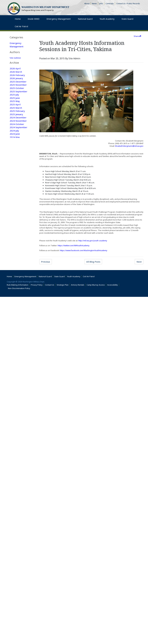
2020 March (16, 379)
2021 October (17, 317)
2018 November (18, 431)
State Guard (16, 57)
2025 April (15, 178)
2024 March (16, 219)
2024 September (19, 202)
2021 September (19, 320)
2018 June (15, 449)
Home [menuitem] (18, 21)
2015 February (17, 587)
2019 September (19, 400)
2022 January (17, 306)
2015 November (18, 556)
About (88, 4)
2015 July (15, 570)
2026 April (15, 140)
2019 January (17, 424)
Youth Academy (18, 61)
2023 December (18, 230)
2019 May (15, 414)
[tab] (21, 37)
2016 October (17, 518)
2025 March (16, 181)
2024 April (15, 216)
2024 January (17, 226)
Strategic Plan (63, 632)
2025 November (18, 157)
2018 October (17, 435)
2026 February (17, 147)
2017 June (15, 490)
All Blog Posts (94, 262)
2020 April (15, 376)
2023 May (15, 251)
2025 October (17, 160)
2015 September (19, 563)
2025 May (15, 174)
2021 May (15, 334)
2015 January (17, 591)
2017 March (16, 501)
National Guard (18, 54)
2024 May (15, 212)
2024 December (18, 192)
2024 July (15, 206)
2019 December (18, 390)
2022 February (17, 303)
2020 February (17, 383)
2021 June (15, 331)
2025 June (15, 171)
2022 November (18, 272)
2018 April (15, 456)
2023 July (15, 247)
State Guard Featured (16, 76)
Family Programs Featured (19, 90)
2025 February (17, 185)
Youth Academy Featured (18, 97)
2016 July (15, 528)
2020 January (17, 386)
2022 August (16, 282)
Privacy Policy (37, 632)
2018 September (19, 438)
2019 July (15, 407)
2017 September (19, 480)
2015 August (16, 567)
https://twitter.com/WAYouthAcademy (74, 245)
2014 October (17, 598)
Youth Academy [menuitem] (107, 21)
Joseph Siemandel (19, 124)
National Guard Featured (18, 83)
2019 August (16, 403)
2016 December (18, 511)
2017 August (16, 483)
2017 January (17, 508)
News (94, 4)
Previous (46, 262)
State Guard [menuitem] (127, 21)
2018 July (15, 445)
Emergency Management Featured (17, 68)
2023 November (18, 233)
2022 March (16, 299)
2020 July (15, 365)
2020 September (19, 358)
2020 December (18, 351)
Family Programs (19, 50)
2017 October (17, 476)
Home (9, 624)
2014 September (19, 601)
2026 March (16, 143)
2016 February (17, 546)
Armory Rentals (78, 632)
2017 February (17, 504)
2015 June (15, 574)
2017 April (15, 497)
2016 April (15, 539)
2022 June (15, 289)
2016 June (15, 532)
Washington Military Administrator (17, 117)
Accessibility (113, 632)
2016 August (16, 525)
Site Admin (16, 111)
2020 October (17, 355)
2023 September (19, 240)
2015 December (18, 553)
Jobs (101, 4)
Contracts (110, 4)
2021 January (17, 348)
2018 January (17, 466)
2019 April (15, 417)
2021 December (18, 310)
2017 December (18, 469)
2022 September (19, 278)
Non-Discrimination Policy (20, 635)
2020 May (15, 372)
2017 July (15, 487)
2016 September (19, 521)
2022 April (15, 296)
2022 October (17, 275)
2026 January (17, 150)
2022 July (15, 285)
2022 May (15, 292)
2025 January (17, 188)
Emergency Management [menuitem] (58, 21)
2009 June (15, 608)
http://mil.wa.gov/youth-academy (93, 241)
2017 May (15, 494)
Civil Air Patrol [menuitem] (24, 29)
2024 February (17, 223)
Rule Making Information (18, 632)
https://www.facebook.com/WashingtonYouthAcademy (84, 250)
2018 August (16, 442)
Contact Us (50, 632)
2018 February (17, 462)
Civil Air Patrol (89, 624)
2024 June (15, 209)
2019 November (18, 393)
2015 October (17, 560)
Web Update (16, 128)
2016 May (15, 535)
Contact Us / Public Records (128, 4)
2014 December (18, 594)
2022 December (18, 268)
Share (137, 36)
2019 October (17, 396)
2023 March (16, 258)
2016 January (17, 549)
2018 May (15, 452)
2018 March (16, 459)
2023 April (15, 254)
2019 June (15, 410)
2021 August (16, 324)
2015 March (16, 584)
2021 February (17, 344)
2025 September (19, 164)
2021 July (15, 327)
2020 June (15, 369)
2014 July (15, 605)
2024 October (17, 199)
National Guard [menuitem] (85, 21)
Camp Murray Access (96, 632)
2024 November (18, 195)
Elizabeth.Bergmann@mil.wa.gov (129, 146)
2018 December (18, 428)
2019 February (17, 421)
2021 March (16, 341)
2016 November (18, 515)
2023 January (17, 265)
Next (139, 262)
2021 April (15, 337)
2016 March (16, 542)
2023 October (17, 237)
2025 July (15, 167)
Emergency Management (17, 45)
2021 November (18, 313)
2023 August (16, 244)
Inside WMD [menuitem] (33, 21)
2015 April (15, 580)
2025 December (18, 153)
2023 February (17, 261)
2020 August (16, 362)
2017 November (18, 473)
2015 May (15, 577)
